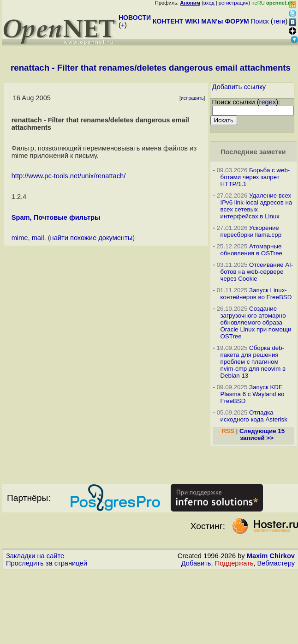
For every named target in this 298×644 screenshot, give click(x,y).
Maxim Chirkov (271, 556)
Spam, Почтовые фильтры (56, 217)
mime (20, 238)
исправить (192, 98)
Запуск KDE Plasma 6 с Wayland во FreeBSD (253, 394)
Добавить (196, 563)
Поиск (260, 21)
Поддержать (234, 563)
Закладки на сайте (35, 556)
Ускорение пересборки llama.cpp (251, 231)
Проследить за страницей (47, 563)
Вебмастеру (276, 563)
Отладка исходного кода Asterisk (254, 416)
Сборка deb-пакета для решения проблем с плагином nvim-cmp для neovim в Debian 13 (253, 362)
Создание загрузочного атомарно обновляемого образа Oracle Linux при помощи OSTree (256, 322)
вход (209, 3)
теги (279, 21)
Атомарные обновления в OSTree (251, 250)
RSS (228, 431)
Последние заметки (253, 152)
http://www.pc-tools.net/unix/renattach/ (69, 176)
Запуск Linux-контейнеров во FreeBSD (256, 294)
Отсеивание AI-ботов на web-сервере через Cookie (257, 272)
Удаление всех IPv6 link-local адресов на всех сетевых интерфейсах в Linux (256, 206)
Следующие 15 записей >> (262, 434)
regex (268, 102)
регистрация (234, 3)
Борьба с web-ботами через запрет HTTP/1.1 (255, 177)
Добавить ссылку (239, 87)
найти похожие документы (92, 238)
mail (38, 238)
